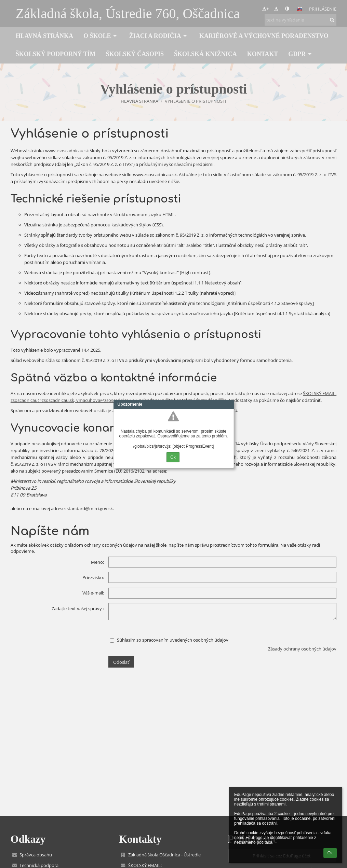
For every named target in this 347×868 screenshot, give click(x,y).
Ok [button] (330, 853)
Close (229, 404)
